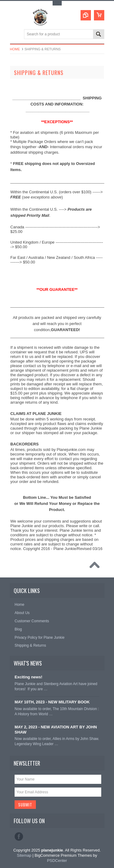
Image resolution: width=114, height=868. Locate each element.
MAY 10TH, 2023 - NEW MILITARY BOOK (52, 702)
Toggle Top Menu (57, 3)
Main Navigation (15, 35)
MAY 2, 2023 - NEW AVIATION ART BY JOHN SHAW (56, 730)
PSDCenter (57, 861)
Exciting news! (28, 677)
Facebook (19, 837)
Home (15, 49)
